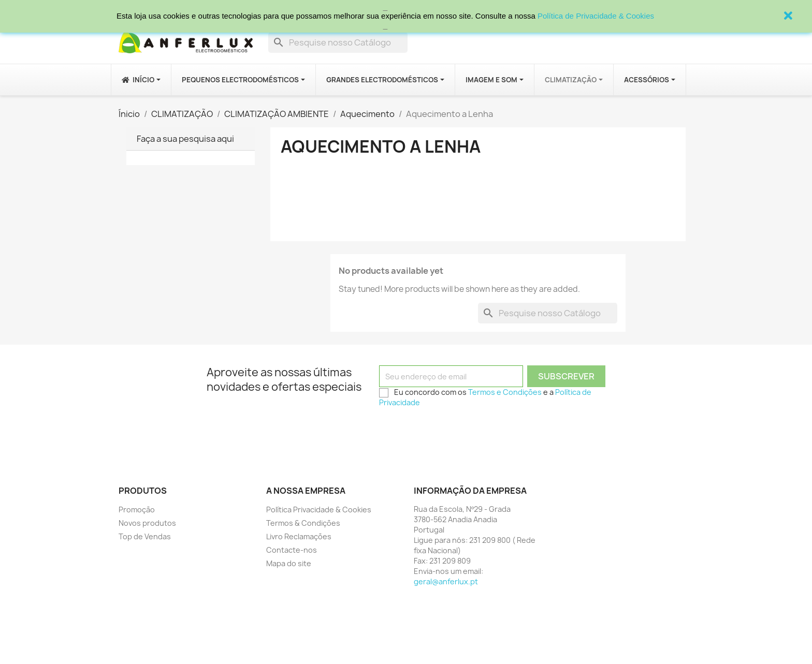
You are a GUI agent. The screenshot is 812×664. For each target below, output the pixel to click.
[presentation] (458, 432)
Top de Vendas (145, 536)
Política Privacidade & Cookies (319, 510)
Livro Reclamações (299, 536)
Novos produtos (147, 523)
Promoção (137, 510)
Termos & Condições (303, 523)
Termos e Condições (505, 392)
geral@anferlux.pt (446, 581)
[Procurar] (338, 42)
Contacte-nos (292, 550)
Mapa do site (289, 563)
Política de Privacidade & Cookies (596, 16)
